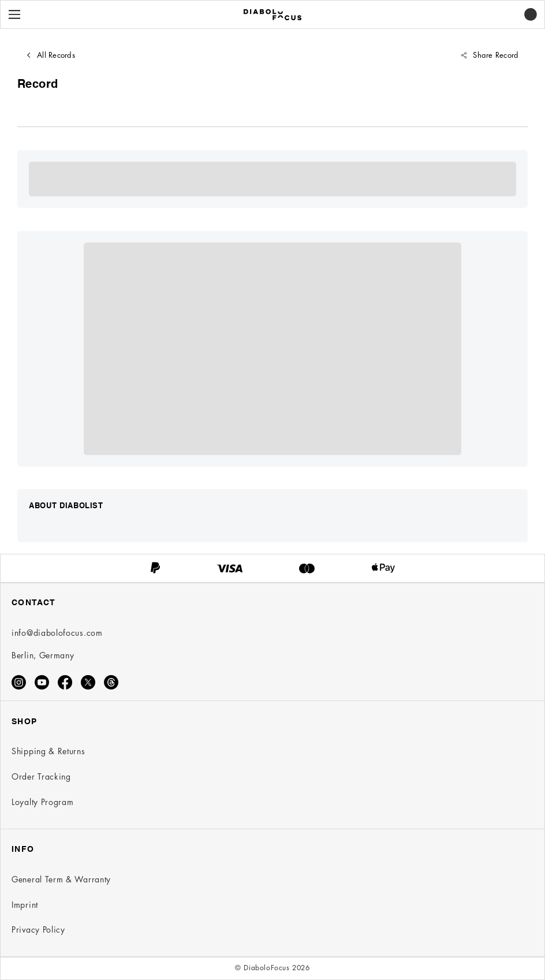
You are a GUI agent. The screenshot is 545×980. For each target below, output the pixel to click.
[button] (531, 14)
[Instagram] (19, 682)
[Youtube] (42, 682)
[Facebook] (65, 682)
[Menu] (14, 14)
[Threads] (111, 682)
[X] (88, 682)
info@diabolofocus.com (57, 633)
